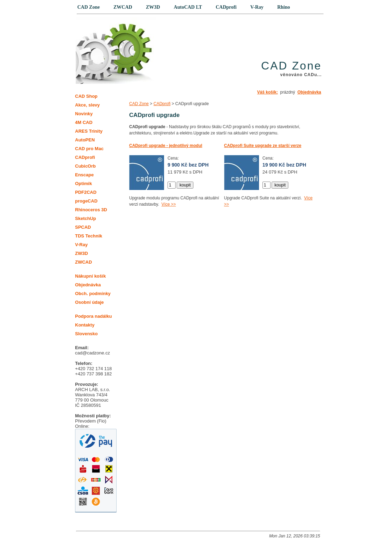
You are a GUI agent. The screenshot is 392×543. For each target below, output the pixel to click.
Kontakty (85, 325)
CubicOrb (85, 166)
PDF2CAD (86, 192)
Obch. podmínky (93, 293)
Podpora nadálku (93, 316)
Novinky (84, 114)
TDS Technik (89, 236)
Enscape (84, 175)
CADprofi (162, 104)
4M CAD (84, 122)
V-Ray (81, 245)
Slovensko (86, 334)
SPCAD (83, 227)
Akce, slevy (87, 105)
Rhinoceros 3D (91, 210)
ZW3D (82, 253)
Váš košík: (268, 92)
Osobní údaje (89, 302)
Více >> (168, 204)
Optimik (83, 184)
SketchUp (86, 218)
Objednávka (309, 92)
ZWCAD (83, 262)
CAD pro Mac (89, 149)
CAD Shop (86, 96)
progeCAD (86, 201)
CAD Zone (139, 104)
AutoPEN (85, 140)
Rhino (284, 7)
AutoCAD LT (188, 7)
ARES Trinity (89, 131)
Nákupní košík (90, 276)
